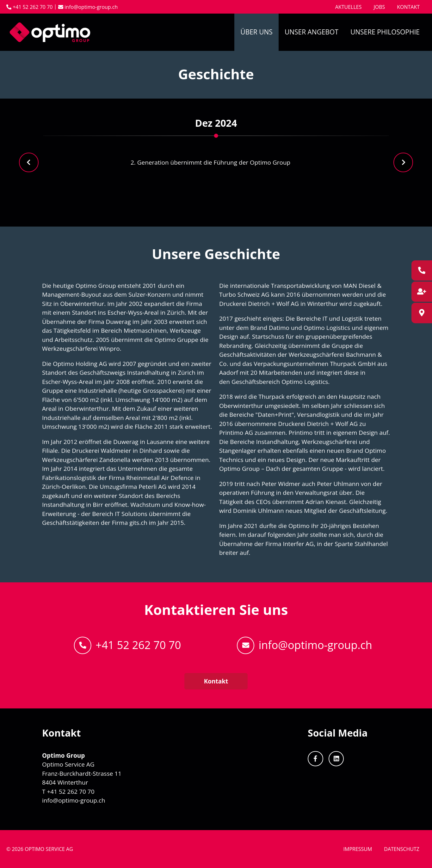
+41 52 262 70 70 (128, 645)
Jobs (379, 7)
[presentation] (29, 162)
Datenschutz (402, 849)
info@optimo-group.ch (88, 7)
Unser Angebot (312, 32)
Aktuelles (349, 7)
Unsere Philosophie (385, 32)
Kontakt (408, 7)
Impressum (358, 849)
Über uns (256, 32)
